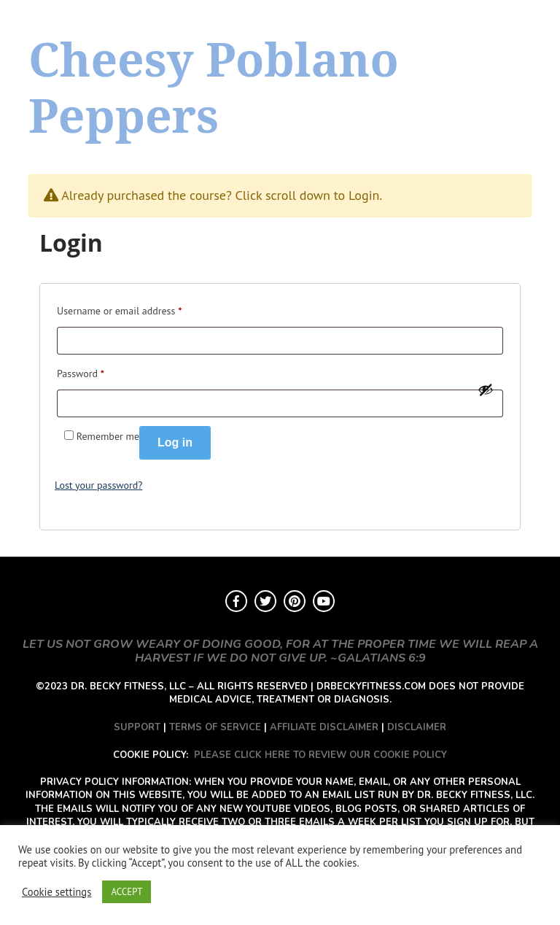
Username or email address (119, 309)
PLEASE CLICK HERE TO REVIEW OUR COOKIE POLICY (320, 755)
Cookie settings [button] (57, 892)
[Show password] (486, 390)
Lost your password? (98, 485)
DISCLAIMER (417, 727)
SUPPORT (137, 727)
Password (81, 372)
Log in (175, 442)
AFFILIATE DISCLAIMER (324, 727)
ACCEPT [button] (127, 892)
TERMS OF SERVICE (215, 727)
